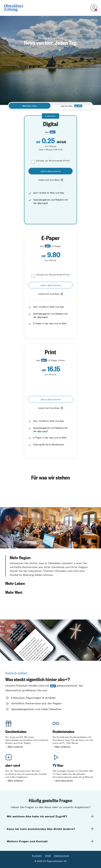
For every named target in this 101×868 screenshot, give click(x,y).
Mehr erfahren (15, 746)
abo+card (43, 203)
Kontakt (37, 856)
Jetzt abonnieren (64, 780)
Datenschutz (62, 856)
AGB (48, 856)
